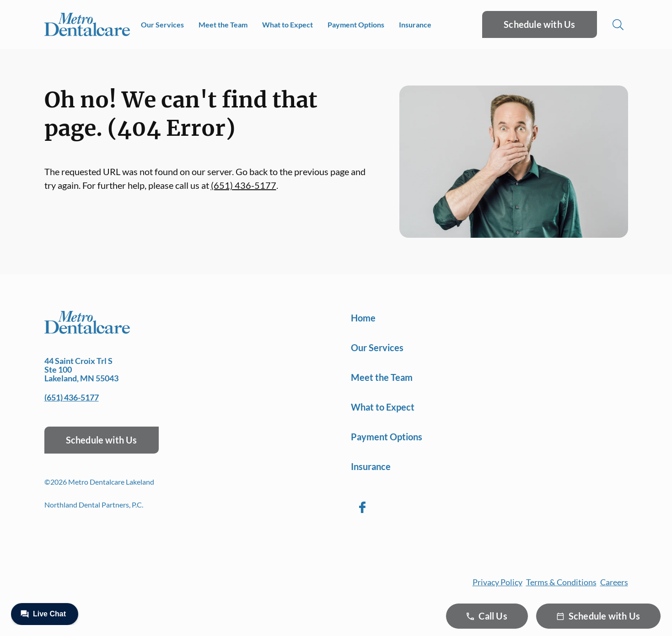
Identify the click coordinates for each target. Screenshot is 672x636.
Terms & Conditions (561, 582)
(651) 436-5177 (244, 185)
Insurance (415, 24)
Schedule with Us (539, 24)
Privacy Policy (497, 582)
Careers (614, 582)
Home (363, 318)
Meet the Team (223, 24)
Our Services (162, 24)
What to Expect (288, 24)
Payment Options (356, 24)
